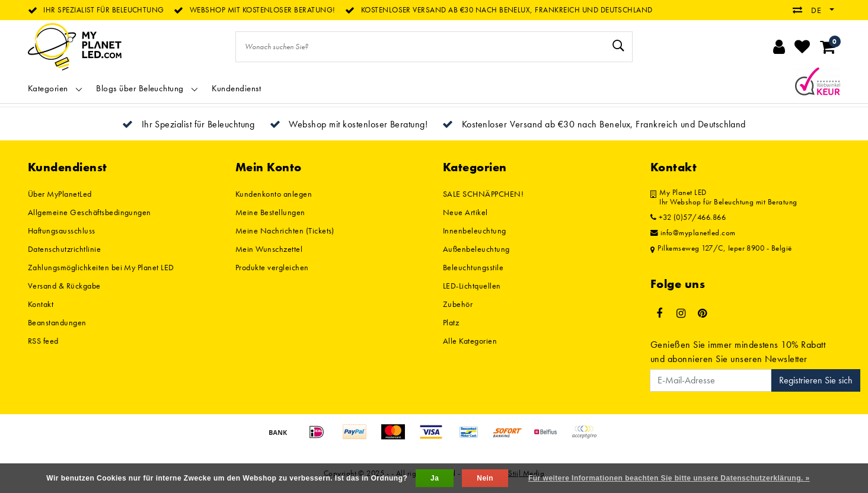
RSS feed (43, 341)
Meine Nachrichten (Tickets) (285, 231)
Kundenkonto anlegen (274, 194)
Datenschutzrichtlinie (64, 249)
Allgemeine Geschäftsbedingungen (90, 212)
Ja (435, 478)
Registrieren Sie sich (816, 380)
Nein (485, 478)
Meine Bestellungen (270, 212)
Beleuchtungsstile (473, 267)
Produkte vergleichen (272, 267)
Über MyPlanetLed (60, 194)
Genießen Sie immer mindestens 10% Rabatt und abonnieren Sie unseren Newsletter (738, 352)
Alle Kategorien (470, 341)
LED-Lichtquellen (472, 286)
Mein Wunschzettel (269, 249)
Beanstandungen (57, 322)
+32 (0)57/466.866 (688, 217)
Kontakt (41, 304)
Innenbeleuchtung (475, 231)
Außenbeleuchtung (476, 249)
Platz (451, 322)
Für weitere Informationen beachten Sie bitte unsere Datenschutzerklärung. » (669, 478)
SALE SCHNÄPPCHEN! (483, 194)
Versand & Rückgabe (64, 286)
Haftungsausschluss (62, 231)
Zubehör (458, 304)
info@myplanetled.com (693, 233)
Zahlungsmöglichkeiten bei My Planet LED (101, 267)
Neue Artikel (465, 212)
